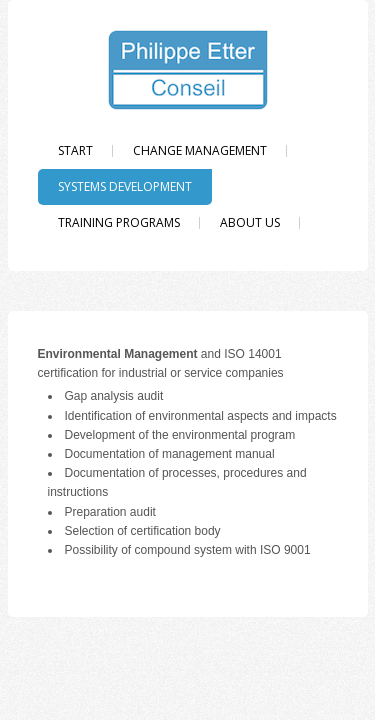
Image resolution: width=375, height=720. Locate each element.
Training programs (119, 222)
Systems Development (125, 186)
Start (75, 150)
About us (250, 222)
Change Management (200, 150)
